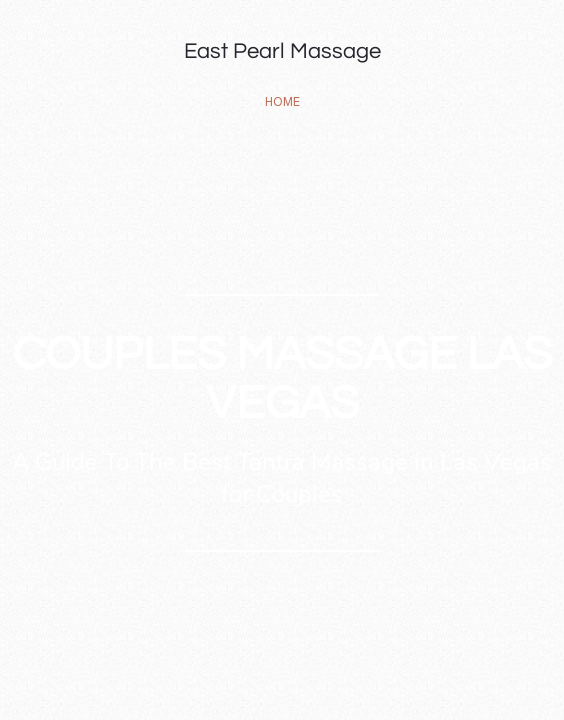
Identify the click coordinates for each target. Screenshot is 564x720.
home (282, 101)
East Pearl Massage (282, 51)
